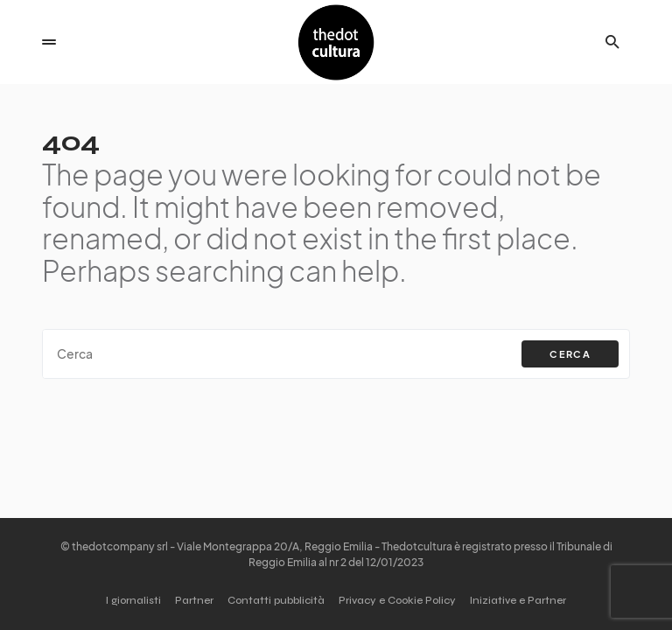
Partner (194, 600)
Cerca (570, 354)
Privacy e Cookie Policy (397, 600)
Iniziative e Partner (518, 600)
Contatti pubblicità (276, 600)
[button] (49, 42)
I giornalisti (133, 600)
